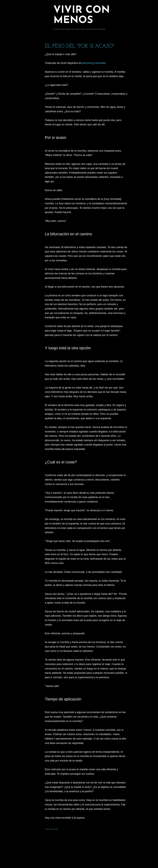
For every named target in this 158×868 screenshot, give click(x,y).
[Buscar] (126, 8)
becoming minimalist (94, 63)
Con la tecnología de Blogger (86, 854)
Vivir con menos (82, 15)
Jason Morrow (95, 860)
